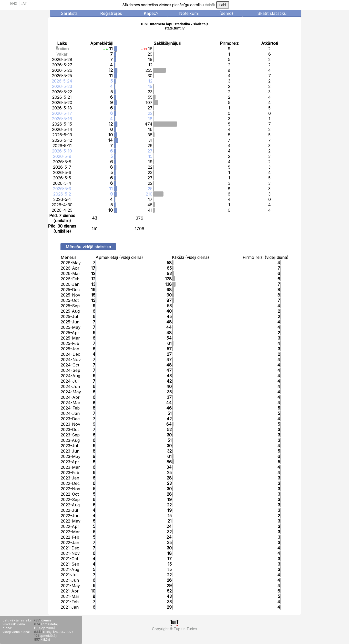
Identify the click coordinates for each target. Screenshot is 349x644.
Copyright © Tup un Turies (174, 629)
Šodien (62, 49)
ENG (14, 3)
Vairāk (210, 5)
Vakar (62, 54)
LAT (24, 3)
